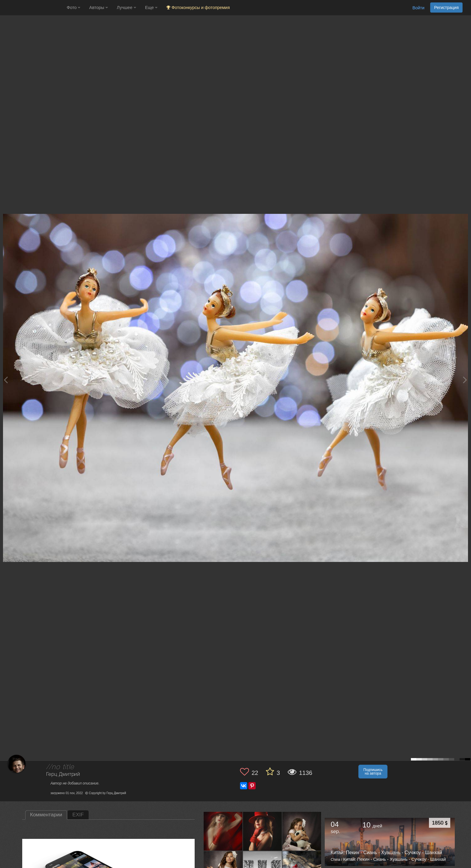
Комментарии (46, 815)
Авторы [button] (99, 8)
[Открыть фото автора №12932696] (263, 831)
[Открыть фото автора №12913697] (302, 831)
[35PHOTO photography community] (33, 8)
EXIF (78, 815)
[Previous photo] (6, 380)
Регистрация (446, 8)
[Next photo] (465, 380)
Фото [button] (73, 8)
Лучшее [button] (126, 8)
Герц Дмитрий (63, 774)
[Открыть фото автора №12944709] (223, 831)
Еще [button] (151, 8)
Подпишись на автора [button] (373, 772)
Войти (418, 8)
